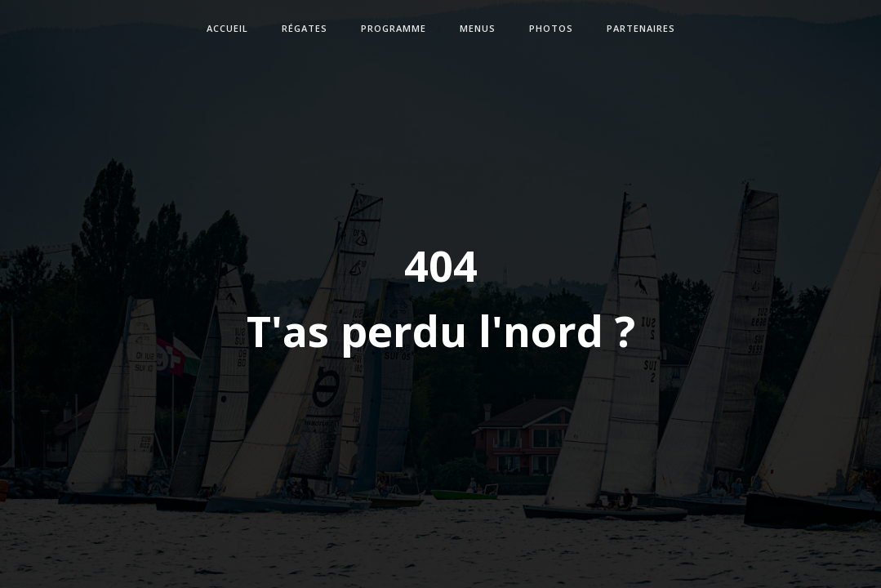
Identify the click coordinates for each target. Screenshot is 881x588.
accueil (227, 28)
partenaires (641, 28)
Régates (305, 28)
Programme (394, 28)
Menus (478, 28)
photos (551, 28)
